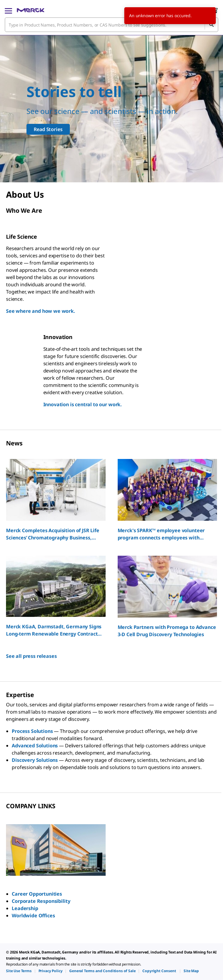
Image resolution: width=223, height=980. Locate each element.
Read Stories (48, 129)
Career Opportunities (37, 894)
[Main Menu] (8, 10)
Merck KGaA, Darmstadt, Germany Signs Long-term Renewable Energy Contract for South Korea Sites (54, 630)
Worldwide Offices (33, 916)
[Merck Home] (31, 10)
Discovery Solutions (35, 760)
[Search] (211, 25)
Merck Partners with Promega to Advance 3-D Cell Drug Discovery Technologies (167, 631)
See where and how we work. (41, 311)
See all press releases (31, 656)
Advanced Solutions (35, 746)
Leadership (25, 908)
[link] (19, 971)
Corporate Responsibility (41, 901)
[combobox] (111, 25)
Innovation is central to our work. (83, 404)
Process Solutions (32, 731)
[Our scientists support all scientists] (111, 109)
